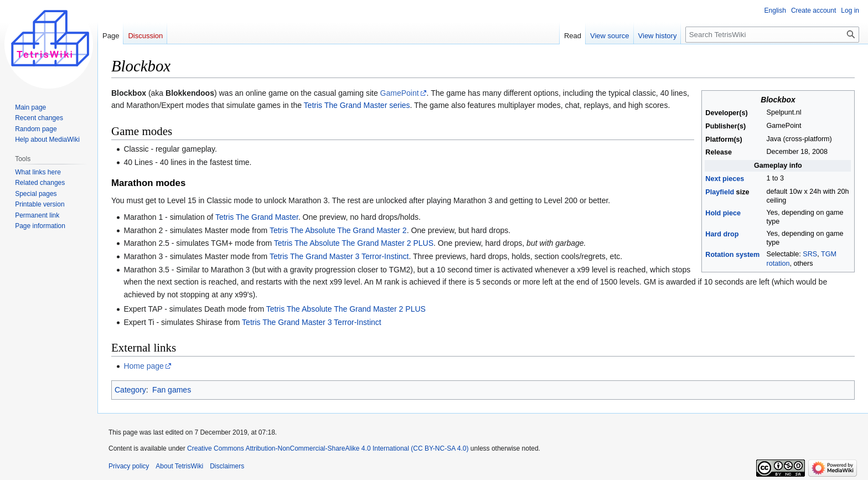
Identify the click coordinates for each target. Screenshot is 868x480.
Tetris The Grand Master (257, 217)
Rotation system (732, 255)
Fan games (172, 390)
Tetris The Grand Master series (357, 105)
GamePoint (400, 93)
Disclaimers (227, 466)
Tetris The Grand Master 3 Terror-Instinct (339, 256)
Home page (143, 366)
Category (130, 390)
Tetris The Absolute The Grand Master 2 (338, 230)
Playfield (720, 192)
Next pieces (725, 179)
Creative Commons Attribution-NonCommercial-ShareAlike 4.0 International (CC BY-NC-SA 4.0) (328, 448)
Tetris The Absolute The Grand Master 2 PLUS (354, 243)
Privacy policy (129, 466)
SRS (810, 254)
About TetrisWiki (179, 466)
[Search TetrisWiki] (772, 35)
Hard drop (722, 234)
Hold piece (723, 213)
